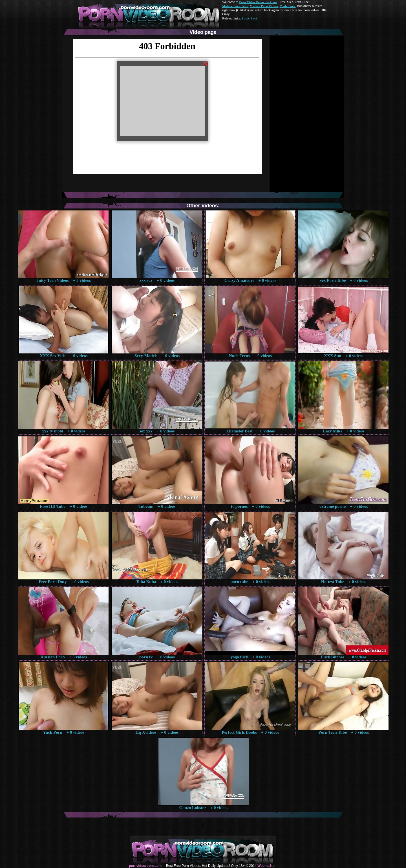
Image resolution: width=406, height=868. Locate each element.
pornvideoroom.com (145, 866)
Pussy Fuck (250, 18)
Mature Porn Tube (235, 6)
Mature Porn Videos (264, 6)
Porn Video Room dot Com (258, 2)
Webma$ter (266, 866)
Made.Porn (287, 6)
